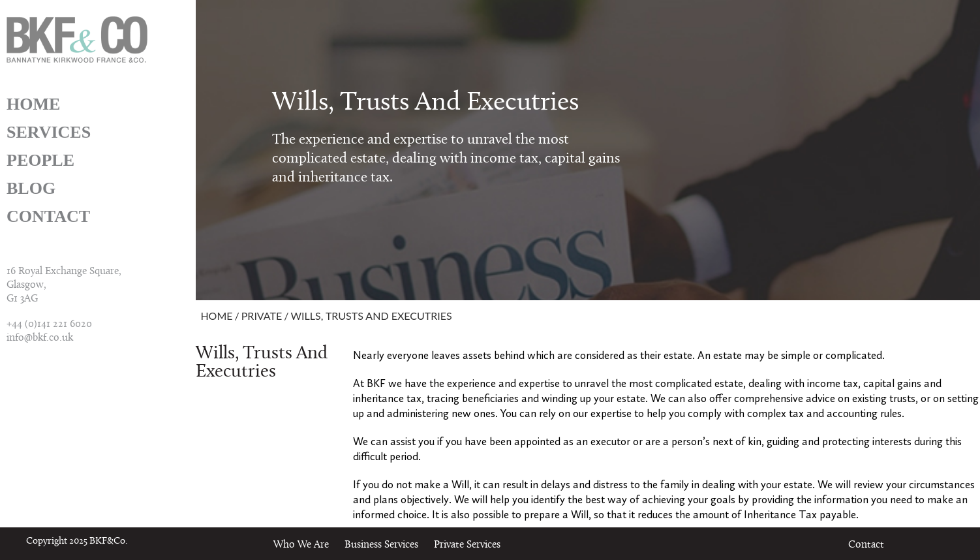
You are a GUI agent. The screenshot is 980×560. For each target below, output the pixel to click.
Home (33, 104)
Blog (31, 188)
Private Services (467, 545)
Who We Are (301, 545)
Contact (48, 216)
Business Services (381, 545)
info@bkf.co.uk (40, 338)
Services (49, 132)
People (40, 160)
